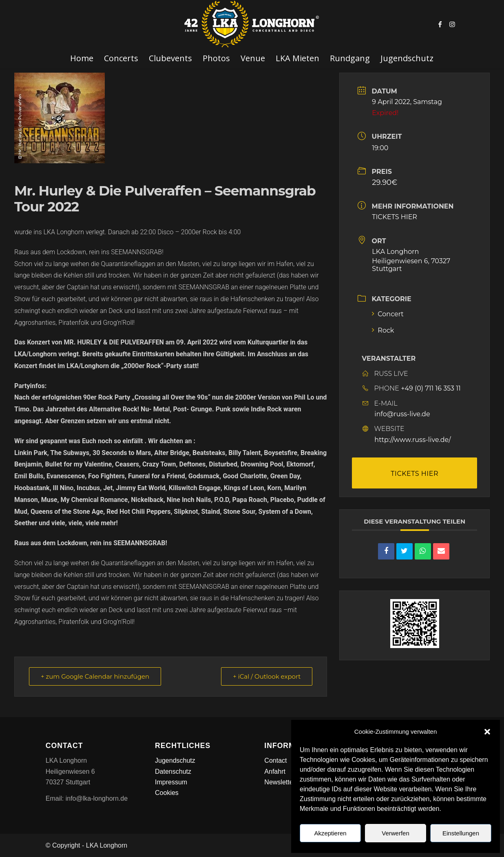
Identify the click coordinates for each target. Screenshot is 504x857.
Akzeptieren (330, 833)
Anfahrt (275, 772)
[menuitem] (82, 58)
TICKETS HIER (395, 217)
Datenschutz (173, 772)
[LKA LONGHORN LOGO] (252, 24)
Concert (388, 314)
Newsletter (280, 782)
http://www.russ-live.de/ (412, 440)
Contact (275, 760)
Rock (383, 330)
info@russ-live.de (402, 414)
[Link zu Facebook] (440, 24)
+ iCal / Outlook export (267, 676)
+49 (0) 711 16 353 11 (431, 388)
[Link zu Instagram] (452, 24)
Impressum (171, 782)
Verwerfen (396, 833)
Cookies (167, 793)
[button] (487, 732)
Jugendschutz (175, 760)
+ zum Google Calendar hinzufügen (95, 676)
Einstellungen (461, 833)
